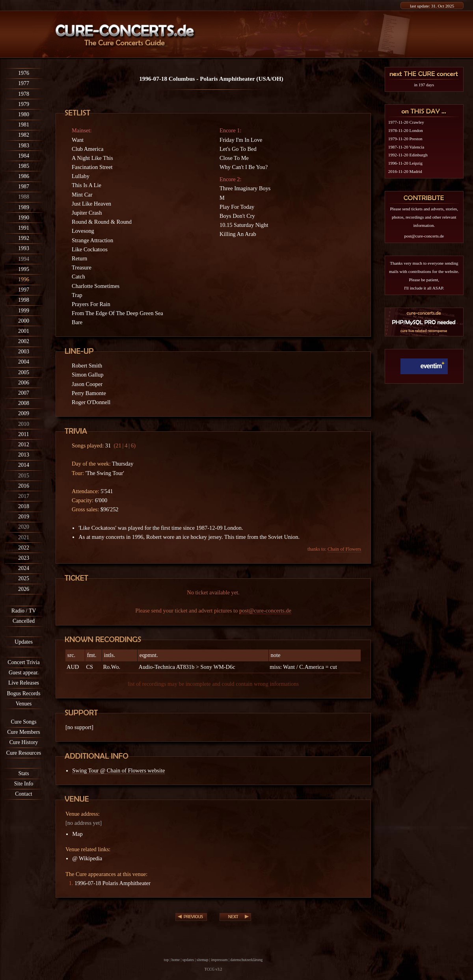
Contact (24, 794)
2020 (24, 527)
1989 (24, 207)
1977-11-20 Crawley (406, 122)
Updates (24, 642)
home (176, 960)
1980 (24, 114)
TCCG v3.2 (213, 969)
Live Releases (24, 683)
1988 (24, 197)
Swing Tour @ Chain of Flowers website (118, 770)
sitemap (203, 960)
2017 (24, 496)
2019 (24, 517)
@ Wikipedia (87, 858)
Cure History (24, 742)
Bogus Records (23, 693)
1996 (24, 279)
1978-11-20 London (406, 130)
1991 (24, 228)
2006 (24, 383)
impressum (219, 960)
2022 (24, 548)
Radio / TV (24, 611)
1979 (24, 104)
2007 (24, 393)
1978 (24, 94)
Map (77, 834)
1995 (24, 269)
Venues (24, 704)
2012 (24, 445)
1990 (24, 218)
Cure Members (24, 732)
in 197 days (424, 85)
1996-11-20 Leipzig (405, 163)
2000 (24, 321)
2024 (24, 568)
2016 (24, 486)
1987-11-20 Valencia (406, 147)
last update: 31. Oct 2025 (432, 6)
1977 (24, 83)
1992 (24, 238)
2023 (24, 558)
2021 (24, 537)
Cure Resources (24, 753)
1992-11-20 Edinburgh (408, 155)
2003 (24, 352)
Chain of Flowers (344, 549)
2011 (23, 434)
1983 (24, 146)
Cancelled (24, 621)
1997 (24, 290)
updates (188, 960)
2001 (24, 331)
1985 (24, 166)
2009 (24, 413)
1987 (24, 187)
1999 (24, 311)
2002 (24, 341)
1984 (24, 156)
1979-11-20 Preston (405, 139)
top (166, 960)
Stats (23, 773)
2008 (24, 403)
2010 (24, 424)
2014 (24, 465)
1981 (24, 125)
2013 (24, 455)
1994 (24, 259)
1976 (24, 73)
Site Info (24, 784)
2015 (24, 476)
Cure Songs (24, 722)
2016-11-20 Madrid (405, 171)
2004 (24, 362)
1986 (24, 176)
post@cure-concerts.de (265, 611)
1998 (24, 300)
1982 (24, 135)
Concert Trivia (23, 662)
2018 (24, 506)
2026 (24, 589)
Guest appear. (24, 673)
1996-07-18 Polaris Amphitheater (113, 883)
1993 (24, 248)
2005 (24, 372)
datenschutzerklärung (246, 960)
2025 (24, 578)
